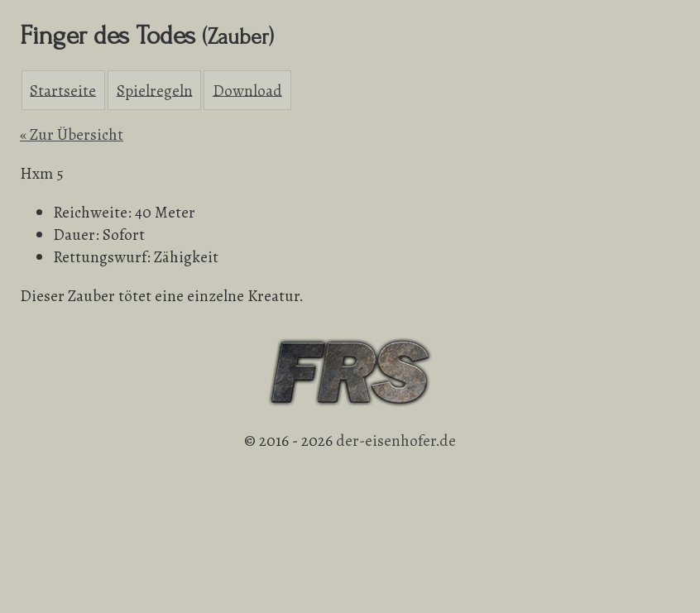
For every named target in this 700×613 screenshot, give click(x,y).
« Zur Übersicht (72, 134)
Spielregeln (155, 90)
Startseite (63, 90)
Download (247, 90)
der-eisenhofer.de (396, 441)
